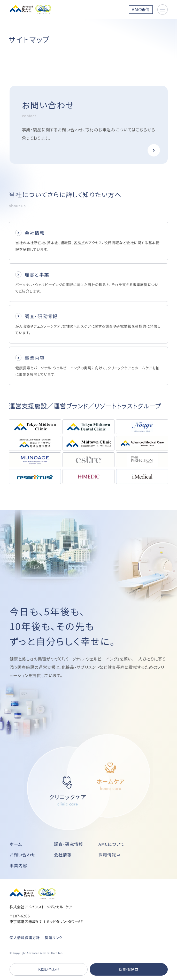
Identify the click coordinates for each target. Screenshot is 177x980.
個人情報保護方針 (24, 938)
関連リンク (54, 938)
